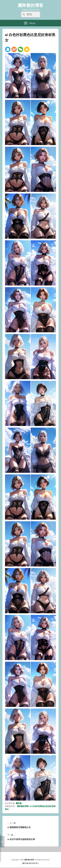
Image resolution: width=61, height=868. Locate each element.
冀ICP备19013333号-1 (30, 863)
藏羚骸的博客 (31, 5)
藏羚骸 (19, 803)
